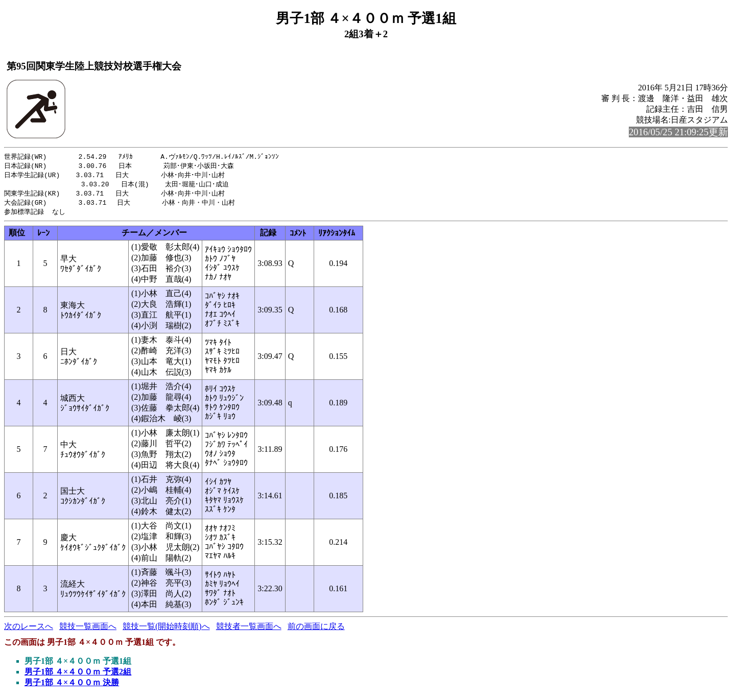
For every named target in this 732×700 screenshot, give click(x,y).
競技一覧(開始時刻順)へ (166, 630)
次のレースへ (29, 630)
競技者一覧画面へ (249, 630)
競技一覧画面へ (88, 630)
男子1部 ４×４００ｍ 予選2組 (78, 675)
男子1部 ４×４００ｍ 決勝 (72, 686)
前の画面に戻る (316, 630)
